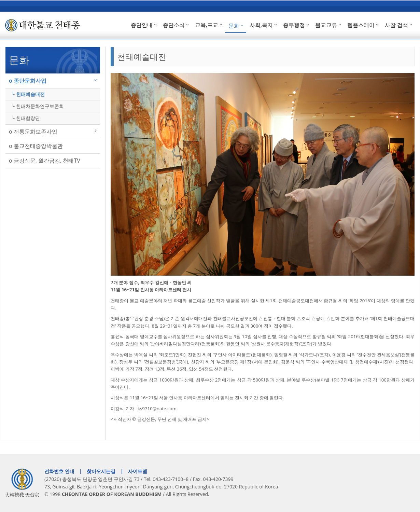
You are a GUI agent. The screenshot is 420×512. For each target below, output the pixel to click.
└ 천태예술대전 (28, 94)
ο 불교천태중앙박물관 (36, 146)
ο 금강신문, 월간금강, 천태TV (45, 161)
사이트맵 (138, 471)
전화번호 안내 (59, 471)
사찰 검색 (396, 25)
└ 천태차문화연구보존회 (38, 106)
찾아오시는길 (101, 471)
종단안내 (142, 25)
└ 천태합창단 (26, 118)
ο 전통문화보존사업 (33, 132)
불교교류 (326, 25)
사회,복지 (261, 25)
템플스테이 (361, 25)
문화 (234, 26)
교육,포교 (207, 25)
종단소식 (174, 25)
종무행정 (294, 25)
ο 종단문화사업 (28, 81)
